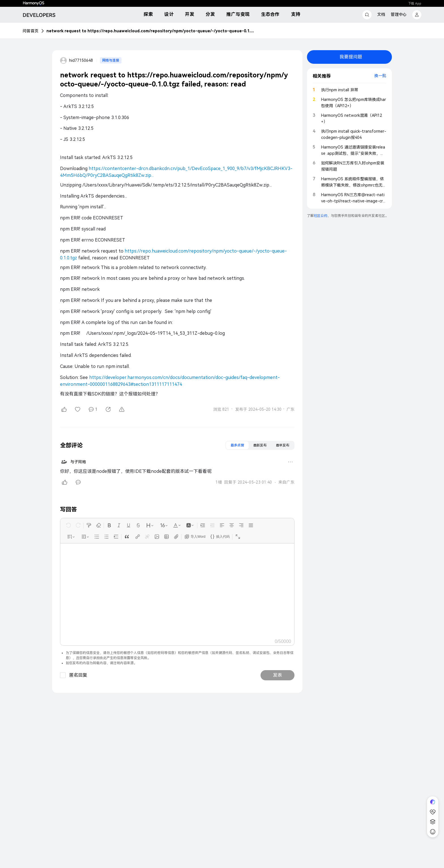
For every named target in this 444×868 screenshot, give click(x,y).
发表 (277, 675)
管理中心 (399, 14)
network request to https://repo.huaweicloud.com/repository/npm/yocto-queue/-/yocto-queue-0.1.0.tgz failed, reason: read (151, 31)
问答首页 (31, 31)
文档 (381, 14)
